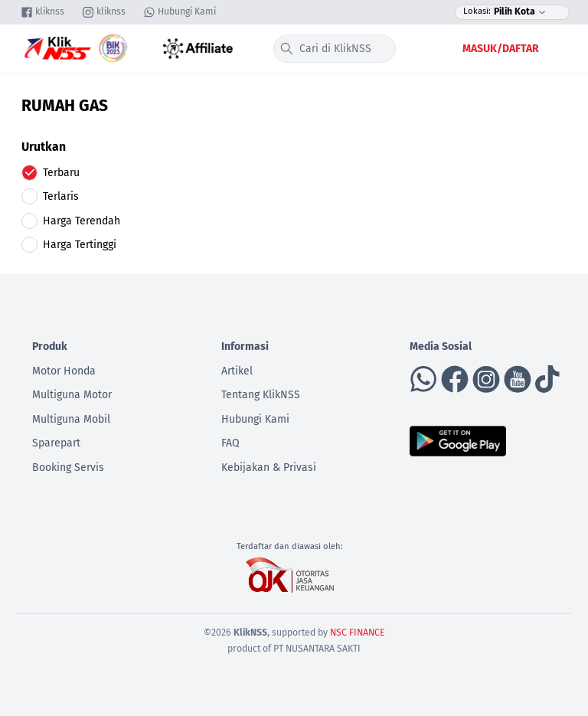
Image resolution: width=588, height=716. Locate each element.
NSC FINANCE (358, 633)
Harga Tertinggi (80, 245)
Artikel (237, 371)
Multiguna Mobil (71, 419)
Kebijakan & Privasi (269, 468)
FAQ (230, 443)
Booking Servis (68, 468)
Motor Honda (64, 371)
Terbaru (61, 173)
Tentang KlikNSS (261, 395)
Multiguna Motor (72, 395)
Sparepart (56, 443)
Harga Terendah (82, 221)
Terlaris (61, 196)
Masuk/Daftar (501, 49)
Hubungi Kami (255, 419)
